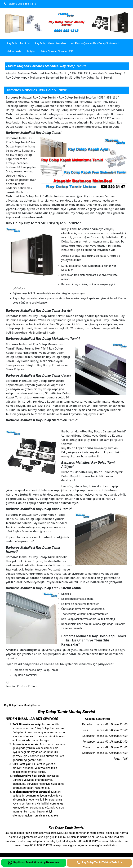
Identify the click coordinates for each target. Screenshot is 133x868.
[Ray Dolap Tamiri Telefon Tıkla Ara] (99, 863)
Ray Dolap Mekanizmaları (50, 43)
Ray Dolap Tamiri (17, 43)
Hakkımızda (14, 51)
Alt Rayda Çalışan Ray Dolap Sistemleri (95, 43)
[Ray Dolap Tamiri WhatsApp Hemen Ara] (34, 863)
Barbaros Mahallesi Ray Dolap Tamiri (37, 90)
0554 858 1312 (27, 4)
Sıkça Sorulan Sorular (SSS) (58, 51)
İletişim (31, 51)
